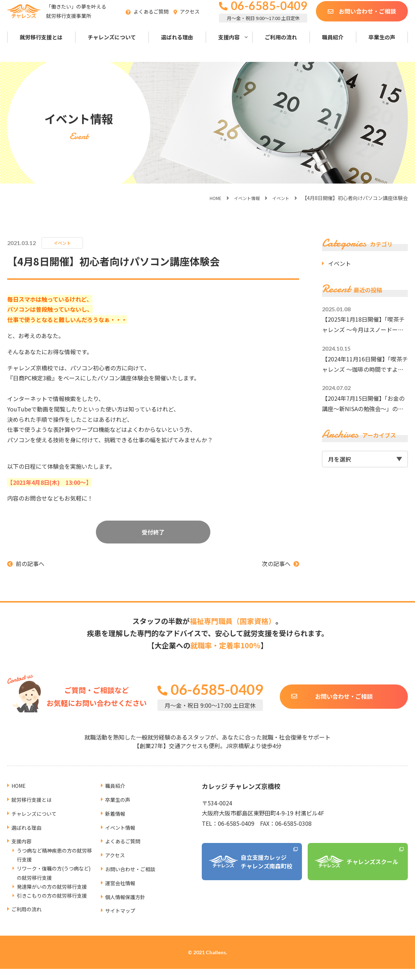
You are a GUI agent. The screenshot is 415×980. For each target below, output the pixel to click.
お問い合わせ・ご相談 (367, 20)
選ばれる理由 (177, 46)
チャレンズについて (112, 46)
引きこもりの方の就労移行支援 (52, 881)
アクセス (201, 20)
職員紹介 (333, 46)
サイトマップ (122, 896)
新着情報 (117, 798)
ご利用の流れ (281, 46)
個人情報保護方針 (128, 882)
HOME (207, 198)
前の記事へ (30, 564)
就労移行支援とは (41, 46)
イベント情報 (242, 198)
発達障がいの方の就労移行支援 (52, 872)
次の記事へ (276, 564)
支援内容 (229, 46)
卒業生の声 (382, 46)
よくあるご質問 (162, 20)
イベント (279, 198)
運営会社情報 (122, 868)
